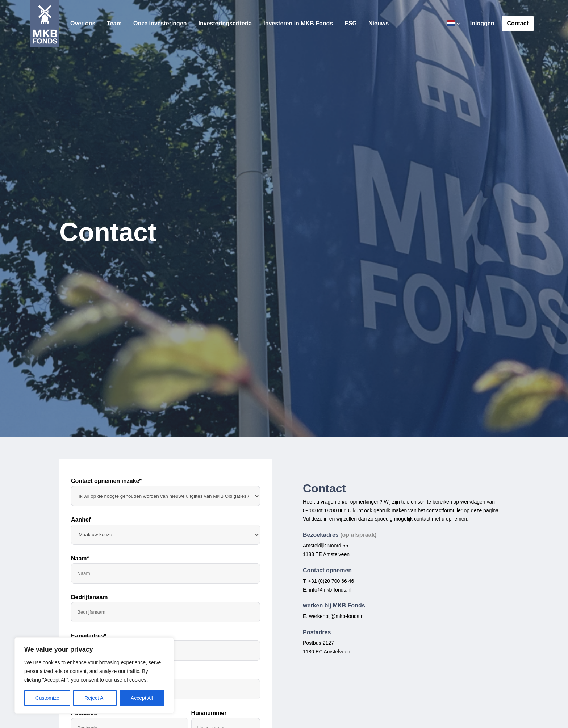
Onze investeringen (160, 24)
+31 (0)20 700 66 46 (331, 581)
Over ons (83, 24)
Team (114, 24)
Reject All (95, 698)
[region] (94, 676)
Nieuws (379, 24)
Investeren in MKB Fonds (298, 24)
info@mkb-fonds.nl (330, 590)
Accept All (142, 698)
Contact (518, 24)
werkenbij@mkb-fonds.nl (337, 616)
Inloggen (482, 24)
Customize (47, 698)
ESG (351, 24)
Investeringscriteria (225, 24)
